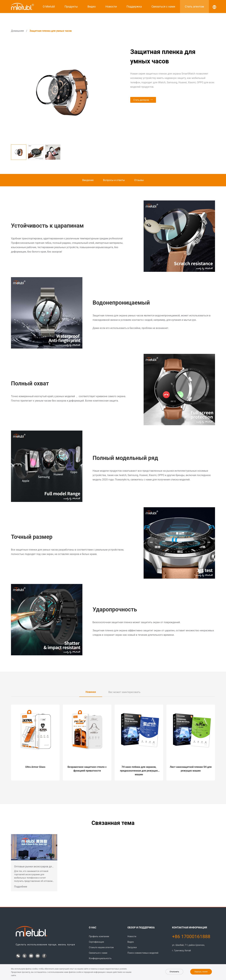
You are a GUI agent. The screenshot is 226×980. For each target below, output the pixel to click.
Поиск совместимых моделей (143, 953)
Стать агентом (194, 7)
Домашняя (17, 31)
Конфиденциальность (100, 958)
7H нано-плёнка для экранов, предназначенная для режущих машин (139, 771)
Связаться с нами (163, 7)
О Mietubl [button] (49, 7)
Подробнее (21, 887)
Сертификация (96, 942)
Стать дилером (141, 100)
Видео (92, 7)
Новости (111, 7)
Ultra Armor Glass (35, 767)
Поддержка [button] (134, 7)
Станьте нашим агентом (101, 947)
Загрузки (132, 947)
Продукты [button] (71, 7)
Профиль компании (99, 936)
